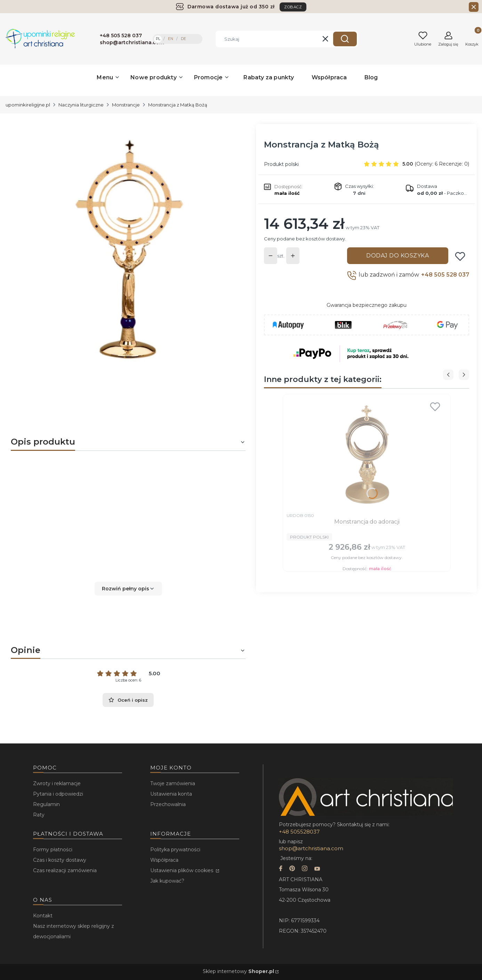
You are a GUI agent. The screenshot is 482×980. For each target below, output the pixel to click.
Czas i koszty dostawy (60, 860)
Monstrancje (126, 105)
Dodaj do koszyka (397, 256)
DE (183, 39)
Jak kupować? (167, 881)
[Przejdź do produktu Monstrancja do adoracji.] (367, 453)
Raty (39, 815)
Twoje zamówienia (173, 783)
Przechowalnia (168, 804)
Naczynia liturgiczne (81, 105)
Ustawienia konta (171, 794)
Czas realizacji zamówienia (65, 870)
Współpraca (164, 860)
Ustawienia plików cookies (182, 870)
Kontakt (43, 916)
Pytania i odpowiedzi (58, 794)
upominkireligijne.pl (28, 105)
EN (171, 39)
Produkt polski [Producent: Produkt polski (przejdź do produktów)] (281, 164)
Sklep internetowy (238, 971)
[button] (345, 39)
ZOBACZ (293, 7)
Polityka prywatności (175, 850)
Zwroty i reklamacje (57, 783)
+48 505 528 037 (445, 275)
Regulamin (46, 804)
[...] (123, 247)
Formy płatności (53, 850)
